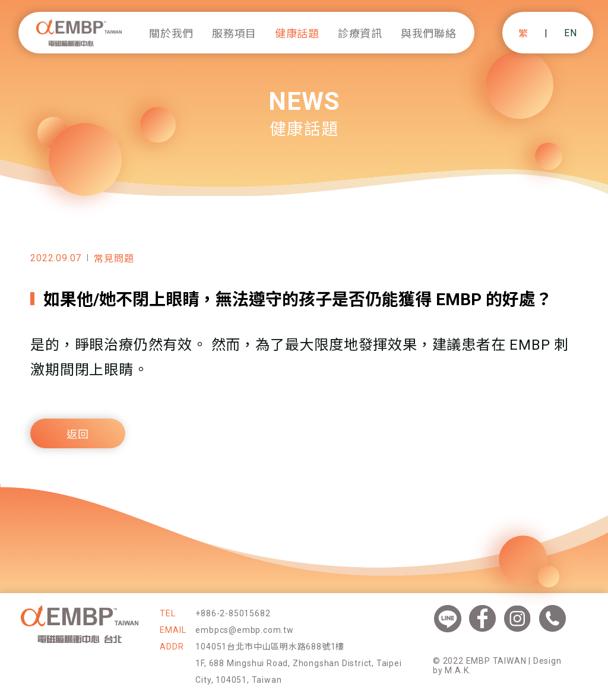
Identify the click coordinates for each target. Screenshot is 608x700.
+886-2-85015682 (233, 613)
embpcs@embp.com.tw (244, 630)
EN (571, 33)
